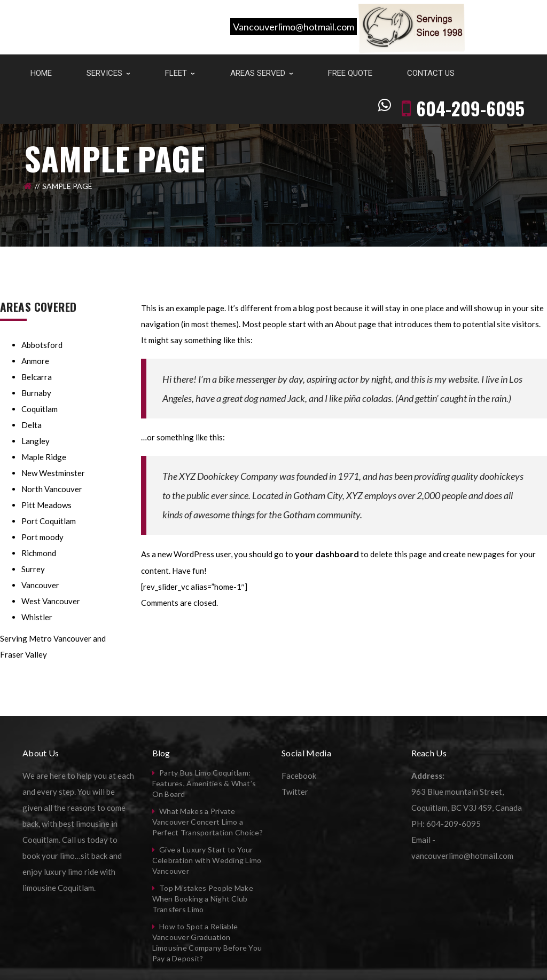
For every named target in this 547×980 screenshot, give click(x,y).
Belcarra (37, 377)
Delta (32, 425)
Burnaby (36, 393)
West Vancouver (51, 601)
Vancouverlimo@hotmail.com (294, 27)
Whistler (37, 617)
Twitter (295, 792)
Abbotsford (42, 345)
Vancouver (40, 585)
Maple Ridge (44, 457)
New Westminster (53, 473)
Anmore (35, 361)
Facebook (299, 776)
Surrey (33, 569)
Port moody (42, 537)
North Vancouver (52, 489)
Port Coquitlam (49, 521)
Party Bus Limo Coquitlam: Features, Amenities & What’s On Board (204, 783)
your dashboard (327, 554)
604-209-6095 (470, 71)
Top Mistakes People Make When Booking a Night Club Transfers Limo (203, 899)
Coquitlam (40, 409)
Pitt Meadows (46, 505)
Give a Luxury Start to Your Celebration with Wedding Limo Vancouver (207, 860)
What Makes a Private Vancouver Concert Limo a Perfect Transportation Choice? (208, 822)
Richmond (39, 553)
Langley (36, 441)
